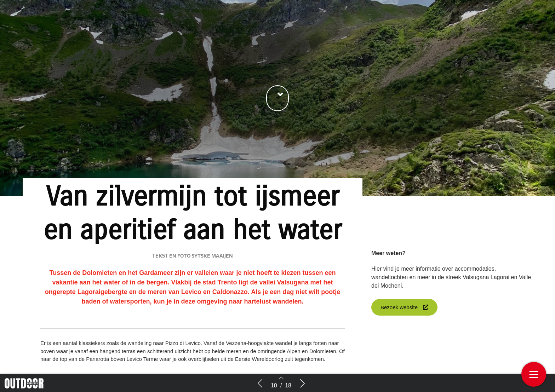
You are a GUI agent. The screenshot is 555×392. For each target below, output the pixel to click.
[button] (277, 98)
